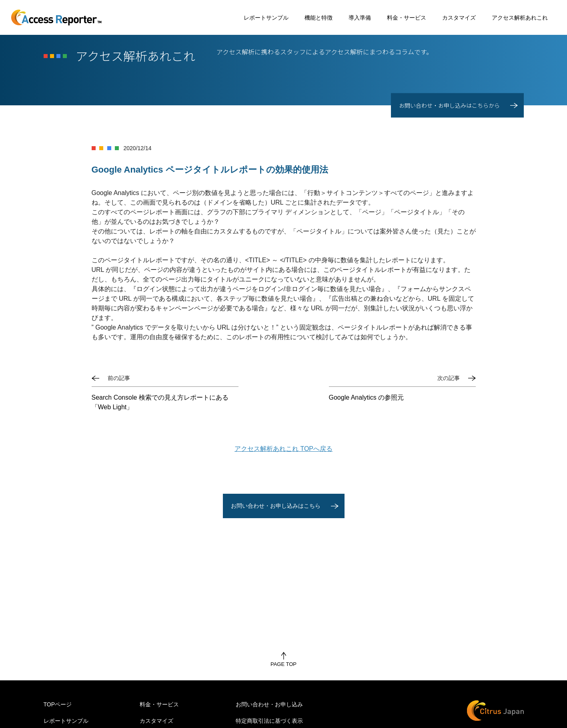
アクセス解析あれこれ (520, 18)
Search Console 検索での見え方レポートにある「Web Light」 (160, 402)
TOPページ (58, 704)
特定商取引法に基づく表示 (269, 721)
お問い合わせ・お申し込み (269, 704)
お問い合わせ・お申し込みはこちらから (449, 105)
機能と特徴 (319, 18)
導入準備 (360, 18)
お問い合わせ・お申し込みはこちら (276, 506)
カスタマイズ (459, 18)
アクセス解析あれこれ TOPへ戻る (283, 449)
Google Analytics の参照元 (367, 397)
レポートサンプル (266, 18)
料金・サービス (407, 18)
